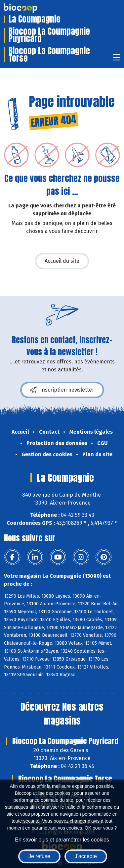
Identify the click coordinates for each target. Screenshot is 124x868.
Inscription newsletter (62, 390)
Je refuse (39, 856)
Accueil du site (62, 261)
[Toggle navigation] (116, 59)
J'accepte (86, 856)
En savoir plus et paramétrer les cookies (62, 840)
